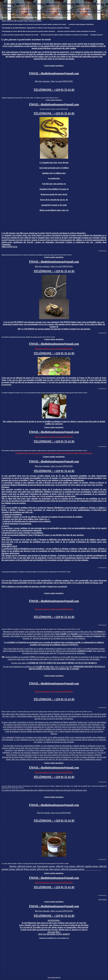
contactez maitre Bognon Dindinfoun (81, 24)
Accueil (4, 17)
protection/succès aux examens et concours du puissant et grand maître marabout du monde (34, 24)
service (4, 506)
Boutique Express (97, 35)
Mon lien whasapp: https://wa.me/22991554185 (54, 81)
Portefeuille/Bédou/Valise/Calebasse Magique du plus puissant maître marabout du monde (40, 17)
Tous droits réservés (54, 977)
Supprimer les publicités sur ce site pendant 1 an (54, 938)
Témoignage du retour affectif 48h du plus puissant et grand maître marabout (28, 31)
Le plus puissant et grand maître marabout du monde (20, 35)
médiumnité (5, 526)
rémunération (6, 537)
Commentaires (102, 251)
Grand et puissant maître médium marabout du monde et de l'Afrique (65, 35)
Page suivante (102, 899)
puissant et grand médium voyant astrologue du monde (76, 31)
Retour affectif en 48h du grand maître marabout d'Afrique (22, 21)
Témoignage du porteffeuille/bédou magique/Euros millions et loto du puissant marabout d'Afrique (36, 28)
